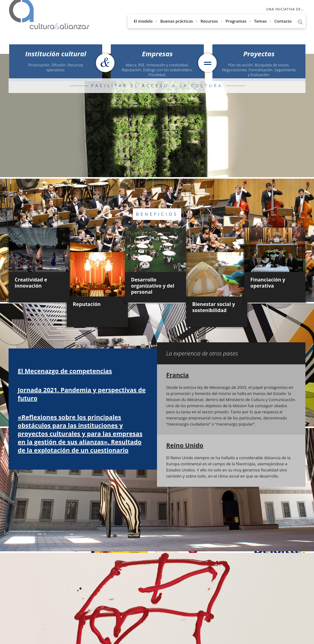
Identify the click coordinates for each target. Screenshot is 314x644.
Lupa (300, 22)
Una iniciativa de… (285, 9)
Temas (260, 21)
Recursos (209, 21)
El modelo (143, 21)
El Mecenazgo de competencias (65, 371)
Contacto (283, 21)
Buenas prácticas (177, 21)
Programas (236, 21)
